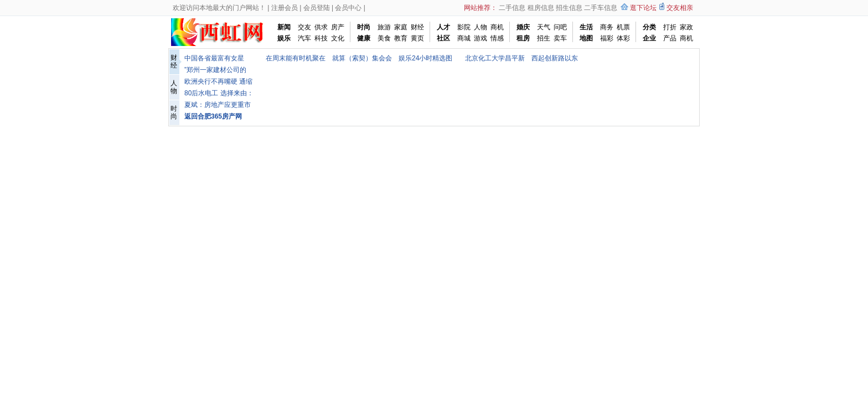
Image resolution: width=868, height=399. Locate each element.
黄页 (417, 38)
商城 (464, 38)
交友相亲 (680, 8)
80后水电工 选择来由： (219, 93)
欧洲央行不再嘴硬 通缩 (218, 81)
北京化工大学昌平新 (495, 58)
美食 (384, 38)
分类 (649, 27)
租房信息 (541, 8)
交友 (304, 27)
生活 (586, 27)
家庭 (401, 27)
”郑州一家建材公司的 (215, 70)
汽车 (304, 38)
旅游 (384, 27)
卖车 (560, 38)
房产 (338, 27)
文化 (338, 38)
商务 (607, 27)
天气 (544, 27)
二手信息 (512, 8)
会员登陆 (317, 8)
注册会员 (285, 8)
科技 (321, 38)
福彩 (607, 38)
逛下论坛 (643, 8)
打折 (670, 27)
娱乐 (284, 38)
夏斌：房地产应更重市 (218, 105)
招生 (544, 38)
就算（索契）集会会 (362, 58)
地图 (586, 38)
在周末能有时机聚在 (296, 58)
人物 (480, 27)
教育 (401, 38)
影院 (464, 27)
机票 (623, 27)
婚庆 (523, 27)
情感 (497, 38)
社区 (443, 38)
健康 (364, 38)
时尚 (364, 27)
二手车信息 (601, 8)
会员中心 (348, 8)
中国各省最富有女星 (214, 58)
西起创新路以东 (555, 58)
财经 (417, 27)
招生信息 (569, 8)
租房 (523, 38)
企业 (649, 38)
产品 (670, 38)
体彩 (623, 38)
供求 (321, 27)
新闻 (284, 27)
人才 (443, 27)
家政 (686, 27)
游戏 (480, 38)
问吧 (560, 27)
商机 (497, 27)
